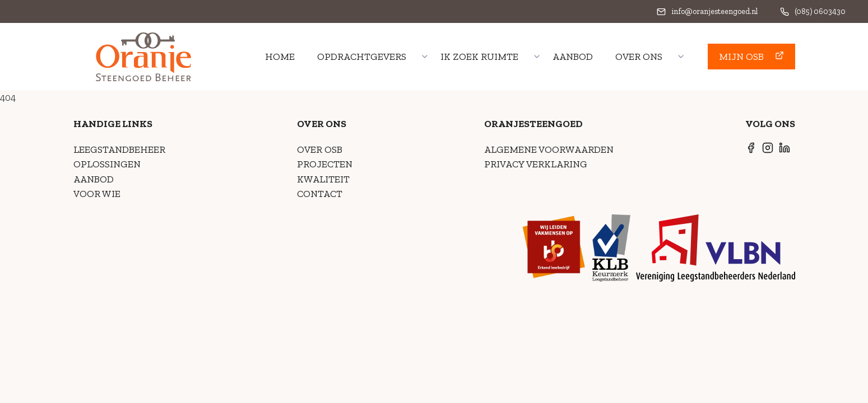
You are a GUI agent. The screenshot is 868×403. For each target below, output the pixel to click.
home (280, 57)
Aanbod (573, 57)
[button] (751, 57)
